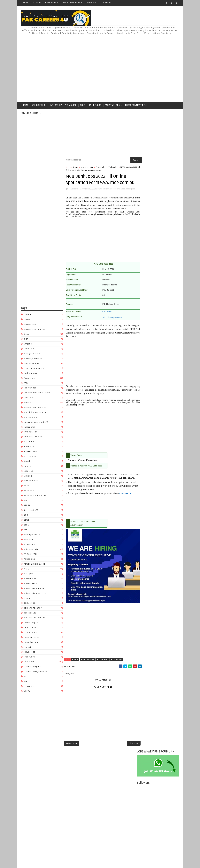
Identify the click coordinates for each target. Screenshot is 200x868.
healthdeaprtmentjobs (36, 413)
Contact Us (106, 2)
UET (26, 677)
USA (26, 682)
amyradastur (31, 325)
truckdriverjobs (32, 667)
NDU (26, 515)
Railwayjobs (30, 604)
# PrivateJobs (103, 670)
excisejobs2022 (32, 374)
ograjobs (28, 540)
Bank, (100, 195)
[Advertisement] (128, 67)
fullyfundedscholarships (37, 393)
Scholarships (39, 105)
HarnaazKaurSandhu (35, 408)
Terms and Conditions (72, 2)
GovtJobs (28, 403)
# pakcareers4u (88, 670)
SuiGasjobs (29, 652)
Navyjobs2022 (31, 511)
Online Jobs (95, 105)
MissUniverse (31, 481)
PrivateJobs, (120, 195)
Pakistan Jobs (112, 105)
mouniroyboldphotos (35, 496)
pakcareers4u (31, 550)
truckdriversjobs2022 (35, 672)
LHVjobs (28, 476)
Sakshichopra (31, 623)
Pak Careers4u (44, 859)
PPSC (26, 569)
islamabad (29, 442)
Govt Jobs (29, 398)
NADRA (27, 506)
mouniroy (29, 491)
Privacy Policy (51, 2)
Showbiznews (31, 643)
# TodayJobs (116, 670)
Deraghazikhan (32, 354)
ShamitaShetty (32, 638)
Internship (56, 105)
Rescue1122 (30, 613)
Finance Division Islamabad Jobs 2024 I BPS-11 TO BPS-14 (165, 392)
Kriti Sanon (30, 457)
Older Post (128, 754)
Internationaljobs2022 (36, 423)
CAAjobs (28, 344)
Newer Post (72, 754)
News (26, 520)
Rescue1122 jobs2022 (35, 618)
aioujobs (28, 315)
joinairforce (30, 452)
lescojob (28, 471)
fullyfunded (30, 388)
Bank (26, 335)
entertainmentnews (35, 369)
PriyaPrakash (31, 584)
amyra (27, 320)
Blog (82, 105)
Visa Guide (71, 105)
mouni (27, 486)
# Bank (75, 670)
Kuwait (27, 462)
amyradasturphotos (34, 330)
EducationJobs (31, 364)
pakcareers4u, (109, 195)
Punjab (27, 599)
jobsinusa (29, 447)
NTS (26, 530)
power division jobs (34, 564)
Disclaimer (92, 2)
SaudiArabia (30, 628)
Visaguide (29, 687)
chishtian (29, 349)
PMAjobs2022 (31, 555)
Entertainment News (136, 105)
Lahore (27, 467)
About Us (37, 2)
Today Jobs (29, 657)
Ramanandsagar (33, 608)
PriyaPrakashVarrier (35, 594)
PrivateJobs (30, 579)
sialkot (27, 648)
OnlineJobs (30, 545)
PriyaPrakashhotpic (34, 589)
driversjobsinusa (33, 359)
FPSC (26, 383)
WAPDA (27, 692)
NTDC (26, 525)
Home (26, 2)
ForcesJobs (30, 379)
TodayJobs (29, 662)
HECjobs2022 (30, 418)
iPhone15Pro (31, 432)
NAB (26, 501)
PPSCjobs (29, 574)
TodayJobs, (70, 198)
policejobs (29, 559)
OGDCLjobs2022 (32, 535)
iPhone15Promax (33, 437)
